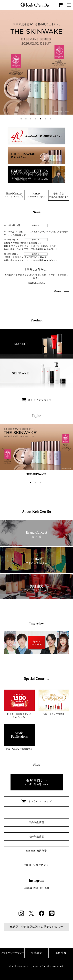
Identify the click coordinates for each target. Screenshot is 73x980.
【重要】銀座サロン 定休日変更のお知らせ (25, 257)
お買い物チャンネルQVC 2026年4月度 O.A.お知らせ (31, 249)
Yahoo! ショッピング (36, 865)
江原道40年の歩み (36, 195)
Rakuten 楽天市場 (36, 851)
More (61, 291)
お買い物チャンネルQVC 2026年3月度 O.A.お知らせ (31, 260)
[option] (36, 62)
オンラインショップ (36, 400)
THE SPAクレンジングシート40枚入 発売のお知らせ (30, 246)
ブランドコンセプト (14, 195)
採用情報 (61, 953)
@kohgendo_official (36, 888)
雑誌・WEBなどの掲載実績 (19, 737)
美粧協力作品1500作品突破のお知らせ (23, 243)
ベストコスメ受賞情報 (54, 702)
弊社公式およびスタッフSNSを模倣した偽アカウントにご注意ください (36, 276)
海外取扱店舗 (37, 837)
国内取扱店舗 (37, 822)
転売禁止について (36, 283)
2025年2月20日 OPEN (37, 782)
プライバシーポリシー (12, 953)
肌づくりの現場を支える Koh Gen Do (19, 704)
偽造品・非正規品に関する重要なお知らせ (37, 927)
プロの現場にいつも (59, 195)
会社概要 (36, 953)
